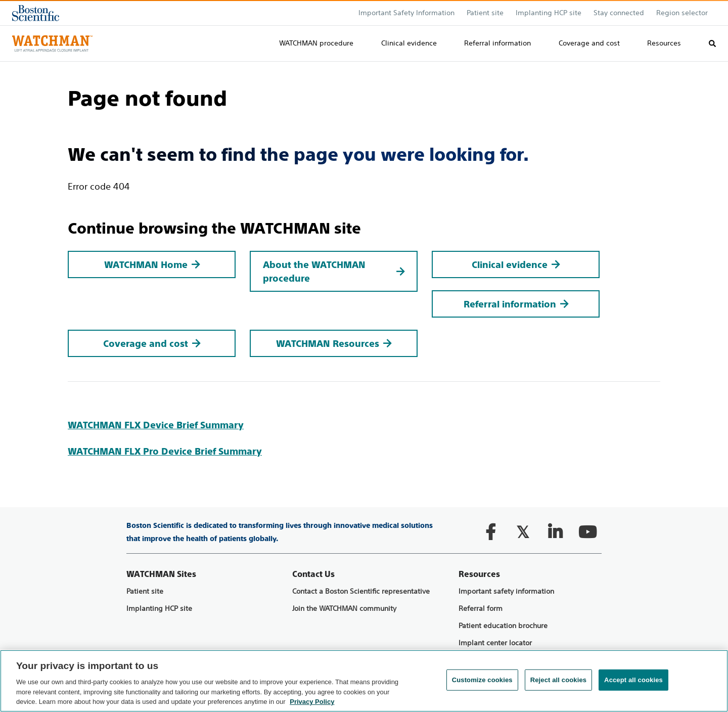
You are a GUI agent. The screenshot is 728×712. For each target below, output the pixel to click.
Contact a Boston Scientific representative (361, 591)
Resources (664, 43)
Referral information (497, 43)
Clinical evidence (409, 43)
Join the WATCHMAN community (344, 609)
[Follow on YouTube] (587, 532)
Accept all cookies (633, 680)
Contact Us (313, 574)
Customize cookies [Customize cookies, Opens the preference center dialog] (482, 680)
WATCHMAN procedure (316, 43)
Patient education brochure (503, 626)
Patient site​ (485, 13)
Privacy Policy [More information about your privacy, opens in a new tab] (312, 702)
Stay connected (619, 13)
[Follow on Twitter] (523, 532)
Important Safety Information (406, 13)
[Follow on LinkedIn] (555, 532)
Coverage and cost (589, 43)
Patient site (145, 591)
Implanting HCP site (549, 13)
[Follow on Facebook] (490, 532)
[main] (364, 260)
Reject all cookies (558, 680)
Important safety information (506, 591)
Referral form (481, 609)
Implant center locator (495, 643)
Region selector (682, 13)
